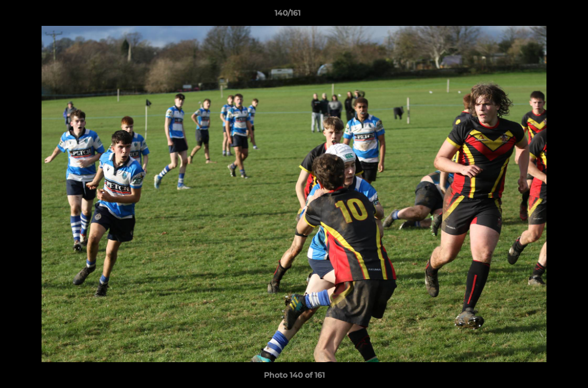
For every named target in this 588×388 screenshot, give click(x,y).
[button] (543, 16)
